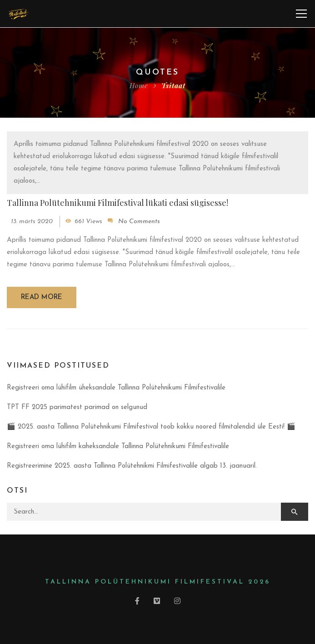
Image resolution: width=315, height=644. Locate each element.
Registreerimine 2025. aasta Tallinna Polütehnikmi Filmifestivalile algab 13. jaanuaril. (132, 466)
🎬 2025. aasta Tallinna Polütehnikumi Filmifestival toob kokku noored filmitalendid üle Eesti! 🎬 (151, 427)
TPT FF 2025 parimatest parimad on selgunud (77, 407)
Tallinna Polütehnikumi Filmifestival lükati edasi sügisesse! (117, 203)
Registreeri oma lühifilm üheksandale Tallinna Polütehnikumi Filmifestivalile (116, 388)
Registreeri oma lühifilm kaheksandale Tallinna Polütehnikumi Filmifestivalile (118, 447)
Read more (42, 297)
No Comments (139, 222)
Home (139, 85)
